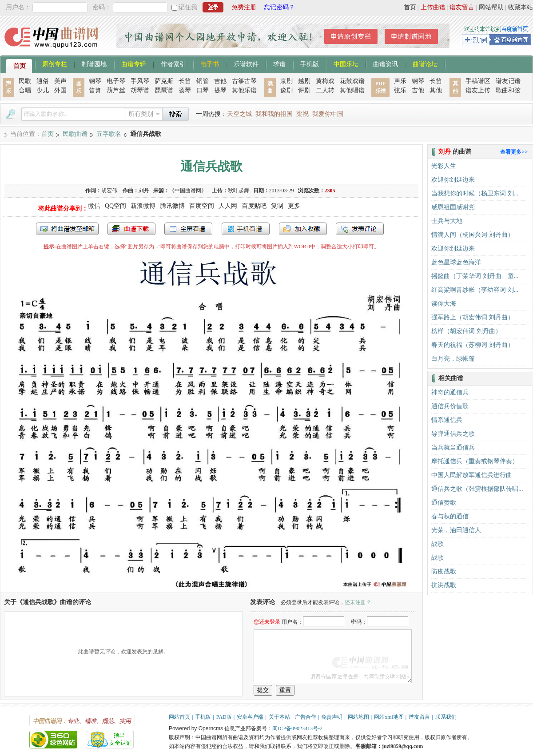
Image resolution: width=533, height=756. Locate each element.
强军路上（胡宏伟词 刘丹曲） (473, 317)
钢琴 (95, 81)
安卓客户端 (250, 717)
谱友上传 (478, 90)
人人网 (228, 206)
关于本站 (279, 717)
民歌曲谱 (75, 134)
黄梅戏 (325, 81)
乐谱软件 (246, 64)
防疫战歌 (444, 571)
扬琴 (185, 90)
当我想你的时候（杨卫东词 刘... (475, 193)
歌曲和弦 (508, 90)
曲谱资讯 (386, 64)
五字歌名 (109, 134)
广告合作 (306, 717)
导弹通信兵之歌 (453, 434)
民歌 (25, 81)
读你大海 (444, 304)
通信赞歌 (444, 503)
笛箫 (95, 90)
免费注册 (244, 7)
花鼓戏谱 (352, 81)
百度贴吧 (254, 206)
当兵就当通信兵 (453, 448)
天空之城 (239, 114)
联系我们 (446, 717)
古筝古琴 (244, 81)
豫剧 (286, 90)
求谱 (279, 64)
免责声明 (332, 717)
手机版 (310, 64)
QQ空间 (115, 206)
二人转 (325, 90)
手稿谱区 (478, 81)
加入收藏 (303, 229)
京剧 (286, 81)
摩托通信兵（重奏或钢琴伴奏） (475, 461)
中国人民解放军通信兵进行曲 (472, 475)
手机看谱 (246, 229)
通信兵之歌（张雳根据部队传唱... (477, 489)
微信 (94, 206)
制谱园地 (94, 64)
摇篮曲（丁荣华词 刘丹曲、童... (475, 276)
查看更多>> (514, 152)
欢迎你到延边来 (453, 180)
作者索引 (173, 64)
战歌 (438, 544)
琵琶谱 (164, 90)
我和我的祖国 (274, 114)
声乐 (400, 81)
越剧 (304, 81)
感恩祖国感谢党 (453, 207)
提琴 (220, 90)
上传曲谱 (433, 7)
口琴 (203, 90)
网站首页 (179, 717)
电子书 (210, 64)
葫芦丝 (116, 90)
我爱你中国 (328, 114)
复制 (277, 206)
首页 (410, 7)
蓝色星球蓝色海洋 (456, 262)
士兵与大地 (447, 221)
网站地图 (358, 717)
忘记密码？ (279, 7)
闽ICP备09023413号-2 (297, 728)
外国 (60, 90)
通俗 (43, 81)
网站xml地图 (389, 717)
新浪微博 (143, 206)
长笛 (185, 81)
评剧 (304, 90)
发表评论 (360, 229)
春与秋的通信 (450, 516)
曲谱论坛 (425, 64)
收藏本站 (521, 7)
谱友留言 (462, 7)
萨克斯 (164, 81)
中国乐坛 (346, 64)
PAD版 (224, 717)
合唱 (25, 90)
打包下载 (131, 229)
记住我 (188, 7)
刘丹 (144, 191)
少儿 (43, 90)
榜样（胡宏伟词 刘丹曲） (466, 331)
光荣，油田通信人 (456, 530)
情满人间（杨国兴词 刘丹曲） (473, 235)
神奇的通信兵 (450, 392)
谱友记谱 (508, 81)
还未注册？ (358, 602)
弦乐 (400, 90)
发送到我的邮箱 (67, 229)
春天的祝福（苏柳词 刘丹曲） (473, 345)
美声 (60, 81)
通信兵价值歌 (450, 406)
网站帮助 (491, 7)
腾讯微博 (172, 206)
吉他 (220, 81)
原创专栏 (55, 64)
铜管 (203, 81)
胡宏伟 (110, 191)
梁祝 (302, 114)
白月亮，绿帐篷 (453, 359)
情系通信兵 (447, 420)
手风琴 (140, 81)
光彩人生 (444, 166)
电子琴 (116, 81)
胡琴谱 (140, 90)
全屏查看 (188, 229)
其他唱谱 (352, 90)
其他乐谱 (244, 90)
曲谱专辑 (134, 64)
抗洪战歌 (444, 585)
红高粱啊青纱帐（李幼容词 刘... (475, 290)
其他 (436, 90)
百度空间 (202, 206)
